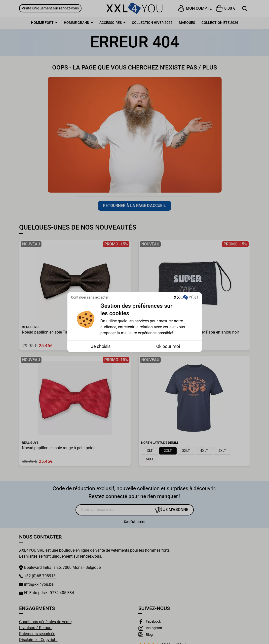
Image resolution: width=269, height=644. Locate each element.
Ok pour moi (168, 346)
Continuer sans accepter (90, 297)
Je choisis (101, 346)
